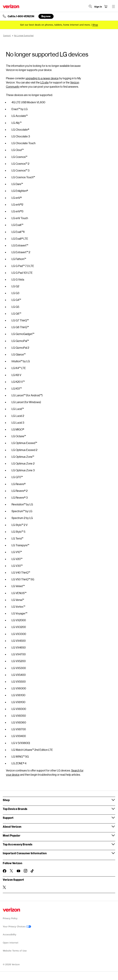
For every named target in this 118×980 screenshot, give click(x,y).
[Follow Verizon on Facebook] (5, 871)
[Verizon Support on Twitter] (5, 887)
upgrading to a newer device (42, 78)
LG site (45, 82)
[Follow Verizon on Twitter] (12, 871)
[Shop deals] (95, 25)
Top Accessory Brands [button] (18, 844)
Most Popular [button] (12, 835)
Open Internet (11, 943)
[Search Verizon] (90, 6)
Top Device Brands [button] (15, 809)
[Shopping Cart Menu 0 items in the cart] (106, 6)
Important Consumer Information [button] (25, 853)
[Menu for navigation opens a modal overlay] (113, 6)
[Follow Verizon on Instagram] (25, 871)
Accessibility (10, 935)
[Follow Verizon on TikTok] (32, 871)
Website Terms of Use (15, 951)
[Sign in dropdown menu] (98, 7)
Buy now (46, 16)
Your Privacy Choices (17, 927)
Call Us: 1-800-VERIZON (21, 16)
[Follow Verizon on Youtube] (19, 871)
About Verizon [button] (12, 827)
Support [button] (8, 818)
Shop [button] (6, 800)
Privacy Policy (10, 918)
